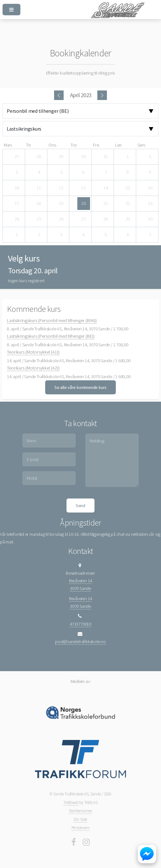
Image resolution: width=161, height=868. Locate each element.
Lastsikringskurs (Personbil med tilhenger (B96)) (52, 320)
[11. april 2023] (39, 188)
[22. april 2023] (128, 204)
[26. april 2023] (61, 219)
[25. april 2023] (39, 219)
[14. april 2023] (106, 188)
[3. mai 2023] (61, 235)
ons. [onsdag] (52, 145)
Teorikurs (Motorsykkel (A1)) (33, 352)
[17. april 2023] (17, 204)
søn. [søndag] (142, 145)
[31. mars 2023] (106, 157)
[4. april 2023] (39, 172)
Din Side (80, 819)
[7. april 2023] (106, 172)
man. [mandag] (8, 145)
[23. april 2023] (150, 204)
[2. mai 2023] (39, 235)
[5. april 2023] (61, 172)
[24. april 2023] (17, 219)
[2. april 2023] (150, 157)
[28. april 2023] (106, 219)
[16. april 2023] (150, 188)
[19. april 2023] (61, 204)
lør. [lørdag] (119, 145)
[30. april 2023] (150, 219)
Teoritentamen (80, 811)
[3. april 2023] (17, 172)
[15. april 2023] (128, 188)
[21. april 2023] (106, 204)
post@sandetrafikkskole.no (80, 642)
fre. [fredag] (96, 145)
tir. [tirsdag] (29, 145)
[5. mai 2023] (106, 235)
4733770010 (80, 624)
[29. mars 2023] (61, 157)
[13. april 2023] (84, 188)
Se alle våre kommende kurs (80, 387)
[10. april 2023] (17, 188)
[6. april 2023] (84, 172)
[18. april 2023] (39, 204)
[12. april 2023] (61, 188)
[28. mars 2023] (39, 157)
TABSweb (71, 803)
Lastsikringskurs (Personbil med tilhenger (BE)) (51, 336)
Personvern (81, 828)
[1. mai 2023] (17, 235)
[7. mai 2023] (150, 235)
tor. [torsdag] (74, 145)
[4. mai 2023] (84, 235)
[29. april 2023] (128, 219)
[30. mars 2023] (84, 157)
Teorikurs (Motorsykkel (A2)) (33, 368)
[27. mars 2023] (17, 157)
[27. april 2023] (84, 219)
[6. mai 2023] (128, 235)
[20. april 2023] (84, 204)
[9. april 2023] (150, 172)
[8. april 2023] (128, 172)
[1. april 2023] (128, 157)
